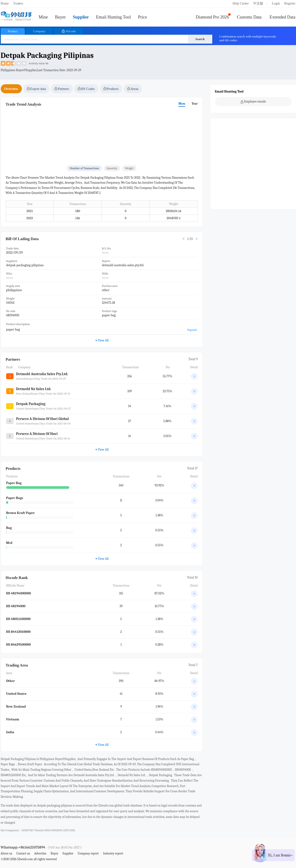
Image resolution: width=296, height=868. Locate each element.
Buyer (60, 17)
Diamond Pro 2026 (212, 17)
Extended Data (283, 17)
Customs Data (249, 17)
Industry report (113, 853)
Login (276, 3)
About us (7, 853)
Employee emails (253, 102)
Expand (192, 330)
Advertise (40, 853)
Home (5, 3)
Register (290, 3)
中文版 (258, 3)
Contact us (23, 853)
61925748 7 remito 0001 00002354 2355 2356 (48, 830)
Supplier (81, 17)
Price (142, 17)
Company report (88, 853)
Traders (18, 3)
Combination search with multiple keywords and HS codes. (248, 38)
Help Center (241, 3)
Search (200, 39)
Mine (43, 17)
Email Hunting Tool (114, 17)
